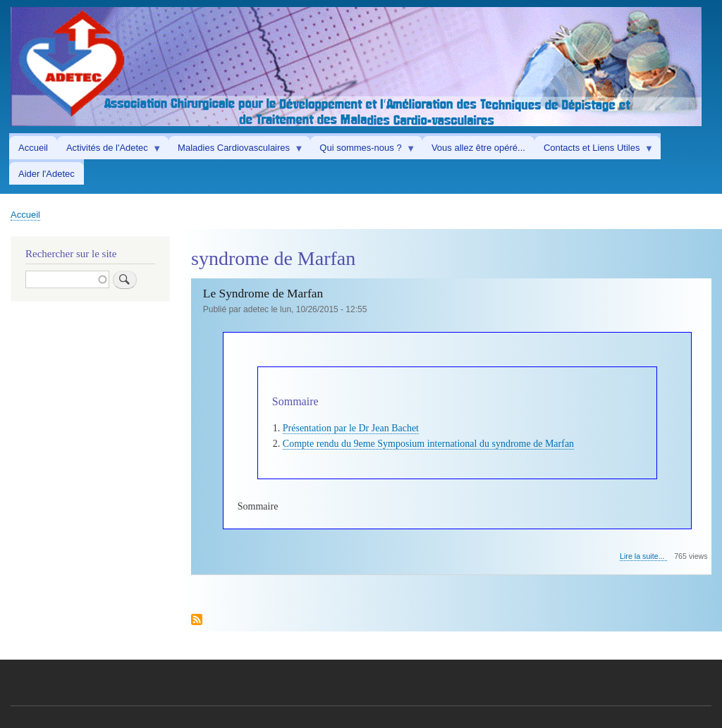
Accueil (25, 215)
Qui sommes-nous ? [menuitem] (363, 151)
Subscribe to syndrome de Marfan (197, 621)
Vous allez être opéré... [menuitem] (478, 148)
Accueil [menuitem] (33, 148)
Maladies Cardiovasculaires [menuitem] (236, 151)
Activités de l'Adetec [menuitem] (109, 151)
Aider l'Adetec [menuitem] (47, 174)
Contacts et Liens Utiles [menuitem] (594, 151)
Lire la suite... (643, 556)
